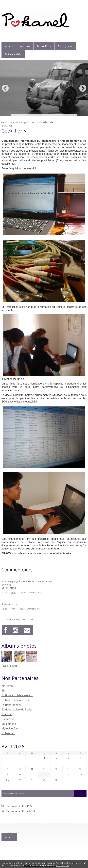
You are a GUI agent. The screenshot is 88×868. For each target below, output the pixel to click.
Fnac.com (7, 714)
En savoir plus (62, 865)
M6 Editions (9, 724)
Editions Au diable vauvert (17, 695)
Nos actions (44, 46)
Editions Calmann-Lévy (15, 700)
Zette (14, 593)
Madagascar (65, 46)
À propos (25, 46)
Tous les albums (9, 666)
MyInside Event (11, 728)
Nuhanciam (8, 733)
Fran (13, 609)
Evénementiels (13, 54)
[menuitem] (9, 46)
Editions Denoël (11, 705)
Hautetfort (8, 719)
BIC (4, 691)
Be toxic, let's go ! (10, 122)
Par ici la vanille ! (47, 122)
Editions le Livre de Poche (17, 709)
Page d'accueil (28, 122)
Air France (8, 686)
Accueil (9, 46)
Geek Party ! (15, 130)
